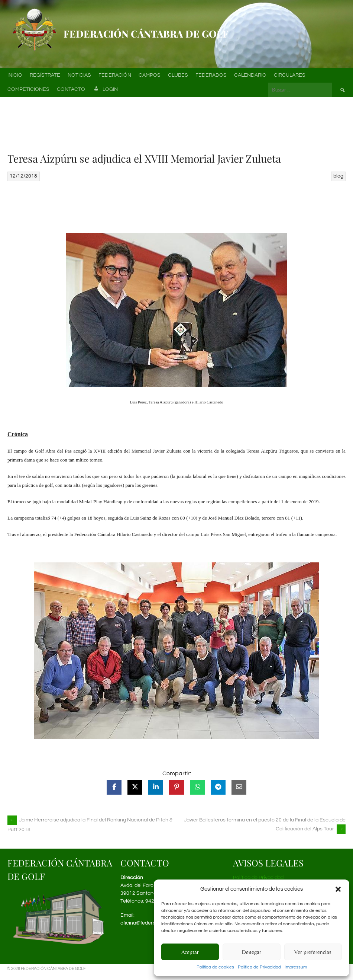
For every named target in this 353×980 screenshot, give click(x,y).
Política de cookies (215, 967)
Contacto (71, 89)
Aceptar (190, 952)
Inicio (15, 75)
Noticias (79, 75)
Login (105, 90)
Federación (115, 75)
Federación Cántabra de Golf (146, 34)
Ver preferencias (313, 952)
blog (338, 176)
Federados (211, 75)
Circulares (290, 75)
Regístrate (45, 75)
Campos (150, 75)
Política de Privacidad (259, 967)
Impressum (296, 967)
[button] (338, 889)
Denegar (252, 952)
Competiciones (28, 89)
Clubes (178, 75)
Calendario (250, 75)
